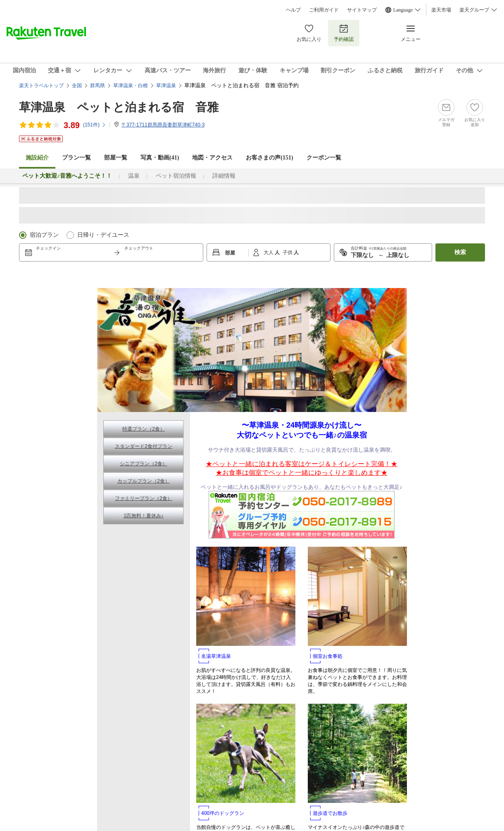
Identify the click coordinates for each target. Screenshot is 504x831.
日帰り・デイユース (103, 235)
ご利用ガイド (324, 10)
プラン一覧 (76, 158)
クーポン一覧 (324, 158)
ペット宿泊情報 (176, 176)
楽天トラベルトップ (41, 86)
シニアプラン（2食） (144, 464)
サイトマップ (362, 10)
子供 (288, 252)
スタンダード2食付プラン (144, 446)
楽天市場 (441, 10)
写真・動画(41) (160, 158)
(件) (95, 125)
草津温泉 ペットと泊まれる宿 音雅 (119, 107)
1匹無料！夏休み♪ (144, 516)
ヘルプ (293, 10)
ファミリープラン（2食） (144, 498)
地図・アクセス (212, 158)
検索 (460, 252)
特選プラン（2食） (144, 429)
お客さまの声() (269, 158)
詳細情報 (224, 176)
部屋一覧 (116, 158)
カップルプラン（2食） (144, 481)
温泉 (134, 176)
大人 (269, 252)
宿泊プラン (44, 235)
